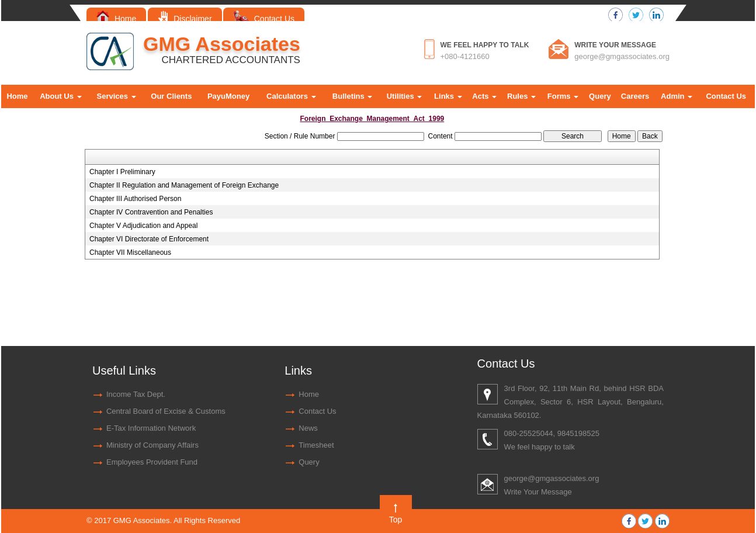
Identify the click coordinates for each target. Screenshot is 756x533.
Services (117, 96)
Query (600, 96)
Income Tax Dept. (136, 394)
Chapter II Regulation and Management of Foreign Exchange (184, 185)
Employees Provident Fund (152, 462)
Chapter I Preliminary (122, 172)
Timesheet (316, 445)
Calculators (291, 96)
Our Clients (171, 96)
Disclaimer (185, 19)
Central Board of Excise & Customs (166, 411)
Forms (563, 96)
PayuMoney (228, 96)
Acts (484, 96)
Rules (521, 96)
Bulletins (353, 96)
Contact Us (264, 19)
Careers (635, 96)
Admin (677, 96)
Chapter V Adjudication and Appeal (143, 226)
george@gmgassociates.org (622, 56)
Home (116, 19)
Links (448, 96)
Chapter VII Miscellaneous (130, 252)
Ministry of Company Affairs (152, 445)
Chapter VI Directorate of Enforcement (149, 239)
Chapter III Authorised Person (135, 199)
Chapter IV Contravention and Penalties (151, 212)
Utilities (405, 96)
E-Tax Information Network (151, 428)
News (308, 428)
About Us (60, 96)
